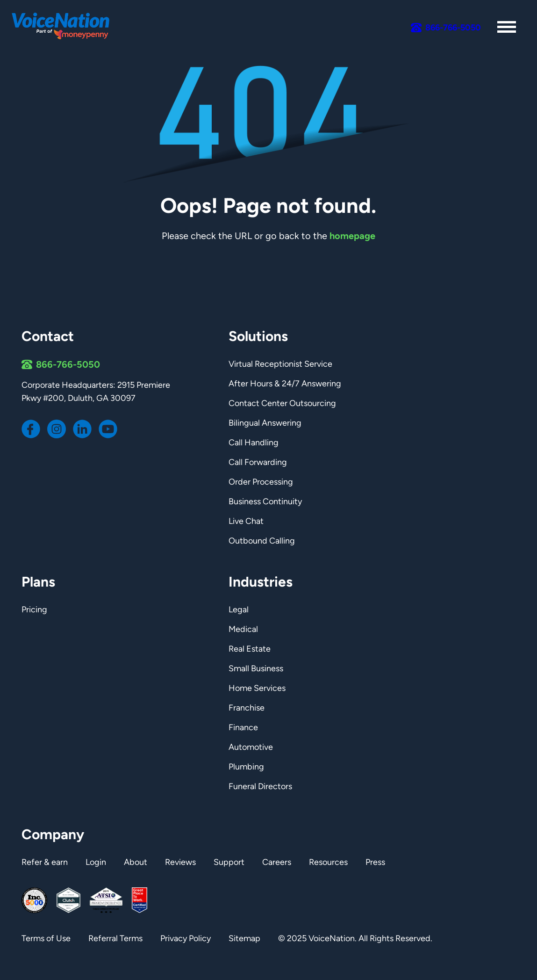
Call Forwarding (258, 462)
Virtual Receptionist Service (280, 364)
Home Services (257, 688)
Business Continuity (265, 501)
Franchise (247, 708)
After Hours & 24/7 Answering (285, 384)
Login (96, 862)
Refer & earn (45, 862)
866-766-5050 (68, 364)
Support (229, 862)
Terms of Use (46, 938)
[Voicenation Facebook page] (31, 429)
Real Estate (250, 649)
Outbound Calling (262, 541)
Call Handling (254, 443)
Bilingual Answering (265, 423)
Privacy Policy (186, 938)
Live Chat (246, 521)
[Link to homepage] (63, 27)
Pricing (34, 610)
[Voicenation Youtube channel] (108, 429)
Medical (243, 629)
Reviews (180, 862)
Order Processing (261, 482)
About (136, 862)
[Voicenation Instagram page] (57, 429)
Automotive (251, 747)
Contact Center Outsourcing (282, 403)
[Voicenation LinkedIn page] (82, 429)
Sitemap (244, 938)
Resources (328, 862)
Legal (239, 610)
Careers (277, 862)
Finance (243, 727)
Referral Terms (115, 938)
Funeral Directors (260, 786)
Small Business (256, 668)
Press (375, 862)
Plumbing (246, 767)
